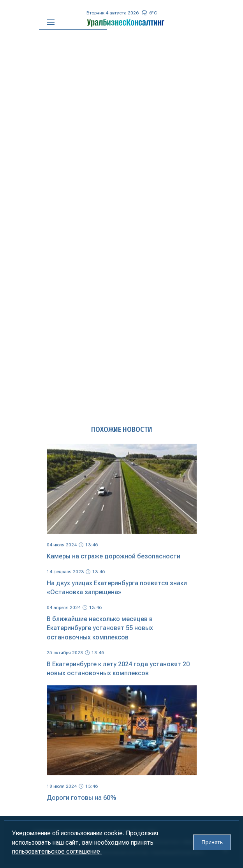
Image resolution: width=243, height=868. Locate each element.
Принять (212, 842)
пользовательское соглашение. (57, 851)
